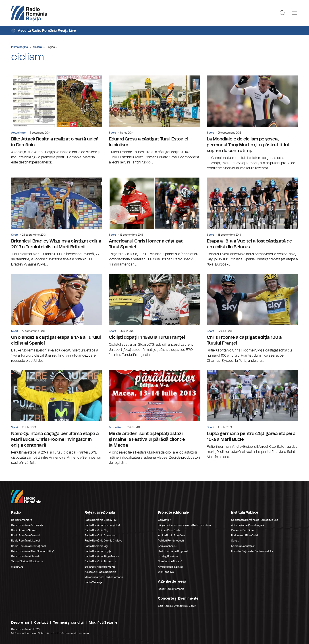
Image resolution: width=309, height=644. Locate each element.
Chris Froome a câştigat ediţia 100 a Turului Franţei (252, 319)
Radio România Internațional (28, 546)
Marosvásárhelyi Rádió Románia (104, 577)
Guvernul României (243, 530)
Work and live (166, 572)
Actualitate (18, 133)
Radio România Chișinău (26, 556)
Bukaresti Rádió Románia (100, 567)
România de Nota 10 (170, 561)
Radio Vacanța (93, 582)
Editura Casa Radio (169, 530)
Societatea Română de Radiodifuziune (255, 520)
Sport (112, 133)
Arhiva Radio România (171, 535)
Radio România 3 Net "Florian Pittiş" (32, 551)
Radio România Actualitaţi (27, 525)
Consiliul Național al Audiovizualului (252, 551)
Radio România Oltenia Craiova (103, 541)
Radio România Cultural (25, 535)
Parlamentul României (245, 535)
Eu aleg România (168, 556)
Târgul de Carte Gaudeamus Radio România (184, 525)
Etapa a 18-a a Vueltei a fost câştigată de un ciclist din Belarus (252, 222)
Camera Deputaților (243, 546)
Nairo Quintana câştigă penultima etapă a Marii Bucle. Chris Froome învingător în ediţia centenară (57, 418)
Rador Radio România (171, 589)
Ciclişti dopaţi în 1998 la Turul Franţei (154, 316)
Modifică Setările (103, 623)
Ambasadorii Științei (170, 567)
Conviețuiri (165, 520)
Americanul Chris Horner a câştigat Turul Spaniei (154, 222)
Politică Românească (171, 541)
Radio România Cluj (96, 530)
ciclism (37, 47)
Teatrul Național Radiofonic (27, 561)
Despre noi (20, 623)
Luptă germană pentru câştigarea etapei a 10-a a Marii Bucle (252, 415)
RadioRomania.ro (22, 520)
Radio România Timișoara (100, 561)
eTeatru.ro (17, 567)
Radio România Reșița (98, 551)
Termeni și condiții (68, 623)
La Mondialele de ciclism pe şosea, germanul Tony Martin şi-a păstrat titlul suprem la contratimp (252, 123)
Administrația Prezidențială (248, 525)
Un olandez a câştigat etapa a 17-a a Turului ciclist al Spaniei (57, 319)
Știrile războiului (168, 546)
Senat (235, 541)
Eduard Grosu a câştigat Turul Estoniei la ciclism (154, 120)
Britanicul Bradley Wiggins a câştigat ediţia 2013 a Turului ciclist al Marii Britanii (57, 222)
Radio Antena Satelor (24, 530)
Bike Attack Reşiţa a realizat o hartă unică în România (57, 120)
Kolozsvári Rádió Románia (100, 572)
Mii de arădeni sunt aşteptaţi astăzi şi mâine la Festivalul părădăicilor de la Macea (154, 418)
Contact (41, 623)
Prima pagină (20, 47)
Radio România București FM (102, 525)
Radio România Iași (96, 546)
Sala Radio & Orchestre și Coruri (177, 606)
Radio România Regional (173, 551)
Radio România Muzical (25, 541)
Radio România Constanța (101, 535)
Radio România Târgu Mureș (102, 556)
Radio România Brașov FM (101, 520)
